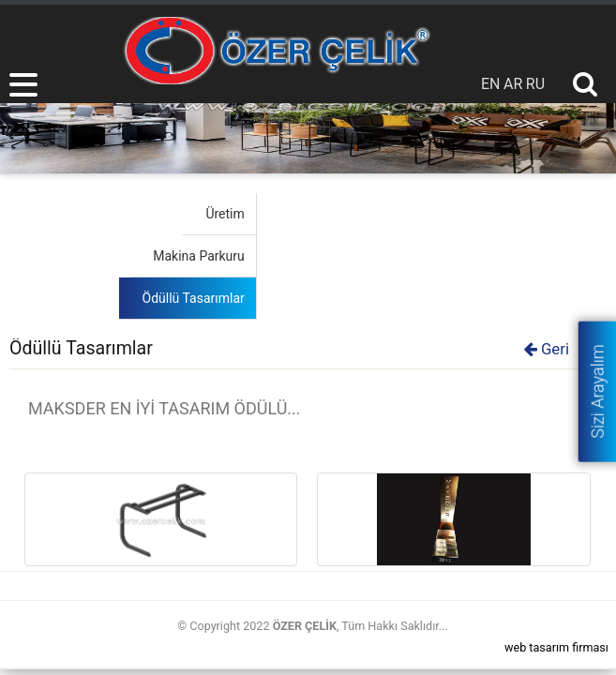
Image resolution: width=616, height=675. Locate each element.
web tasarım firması (556, 647)
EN (491, 84)
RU (535, 84)
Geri (547, 349)
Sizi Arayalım (597, 391)
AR (513, 84)
